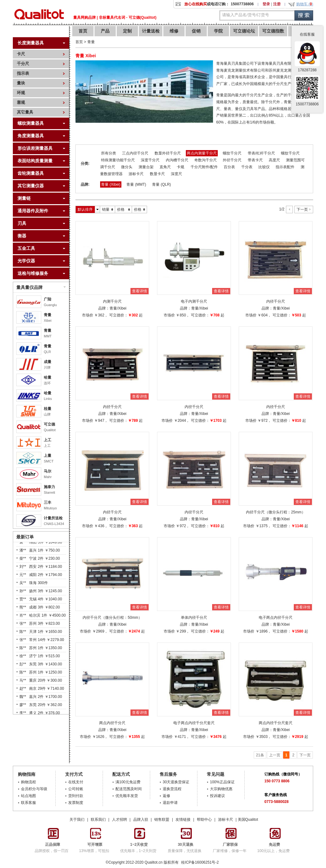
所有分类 (109, 153)
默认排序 (85, 209)
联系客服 (28, 803)
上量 (48, 456)
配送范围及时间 (129, 789)
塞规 (21, 102)
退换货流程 (172, 789)
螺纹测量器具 (31, 123)
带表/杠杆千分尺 (261, 153)
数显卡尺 (157, 174)
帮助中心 (204, 820)
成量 (48, 362)
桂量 (48, 409)
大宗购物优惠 (221, 789)
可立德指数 (273, 31)
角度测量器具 (31, 136)
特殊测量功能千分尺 (118, 160)
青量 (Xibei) (111, 184)
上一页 (275, 755)
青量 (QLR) (161, 184)
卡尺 (21, 54)
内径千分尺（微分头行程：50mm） (112, 618)
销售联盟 (162, 820)
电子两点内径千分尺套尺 (194, 723)
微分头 (127, 167)
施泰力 (49, 487)
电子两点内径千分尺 (276, 618)
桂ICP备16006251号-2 (199, 862)
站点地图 (28, 796)
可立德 (49, 424)
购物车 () (305, 4)
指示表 (23, 73)
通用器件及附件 (33, 211)
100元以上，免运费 (273, 845)
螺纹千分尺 (232, 153)
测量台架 (146, 167)
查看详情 (140, 291)
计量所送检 (53, 518)
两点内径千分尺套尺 (276, 723)
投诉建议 (217, 796)
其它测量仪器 (31, 186)
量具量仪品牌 (41, 287)
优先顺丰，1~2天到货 (138, 845)
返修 (166, 796)
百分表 (229, 167)
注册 (277, 4)
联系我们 (98, 820)
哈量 (48, 377)
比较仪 (264, 167)
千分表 (247, 167)
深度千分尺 (150, 160)
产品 (105, 31)
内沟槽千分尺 (177, 160)
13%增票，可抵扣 (94, 845)
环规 (21, 93)
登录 (266, 4)
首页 (83, 31)
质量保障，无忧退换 (185, 845)
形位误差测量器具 (35, 148)
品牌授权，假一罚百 (52, 845)
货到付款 (76, 796)
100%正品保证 (222, 782)
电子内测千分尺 (194, 301)
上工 (48, 440)
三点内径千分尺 (135, 153)
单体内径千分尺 (194, 618)
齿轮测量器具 (31, 173)
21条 (260, 755)
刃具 (22, 223)
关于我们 (77, 820)
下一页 (302, 209)
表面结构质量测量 (35, 161)
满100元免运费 (128, 782)
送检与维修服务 (33, 273)
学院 (218, 31)
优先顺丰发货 (127, 796)
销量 (106, 209)
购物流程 (28, 782)
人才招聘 (120, 820)
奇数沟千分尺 (206, 160)
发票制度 (76, 803)
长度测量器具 (31, 43)
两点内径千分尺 (112, 723)
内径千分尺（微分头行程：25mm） (275, 512)
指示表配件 (285, 167)
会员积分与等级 (34, 789)
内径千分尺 (276, 301)
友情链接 (183, 820)
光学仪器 (26, 261)
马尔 (48, 471)
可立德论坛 (244, 31)
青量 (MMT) (136, 184)
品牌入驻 (141, 820)
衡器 (22, 236)
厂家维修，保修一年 (230, 845)
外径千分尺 (232, 160)
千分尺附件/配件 (204, 167)
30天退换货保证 (176, 782)
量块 (21, 83)
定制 (127, 31)
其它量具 (25, 112)
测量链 (24, 198)
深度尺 (176, 174)
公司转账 (76, 789)
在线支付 (76, 782)
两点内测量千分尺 (202, 153)
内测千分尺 (112, 301)
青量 (48, 315)
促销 (196, 31)
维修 (174, 31)
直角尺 (165, 167)
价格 (121, 209)
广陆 (48, 299)
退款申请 (170, 803)
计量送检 (151, 31)
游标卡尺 (136, 174)
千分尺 (23, 64)
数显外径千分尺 (168, 153)
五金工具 (26, 248)
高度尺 (274, 160)
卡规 (181, 167)
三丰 (48, 502)
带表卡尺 (255, 160)
